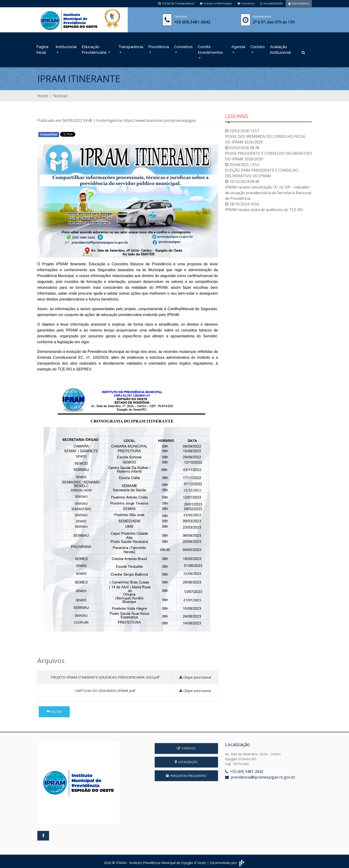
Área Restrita (299, 3)
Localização (186, 760)
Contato (258, 46)
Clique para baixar (195, 675)
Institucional (66, 46)
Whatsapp (91, 133)
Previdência (159, 46)
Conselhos (183, 46)
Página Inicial (42, 48)
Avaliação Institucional (280, 48)
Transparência (131, 46)
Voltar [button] (54, 710)
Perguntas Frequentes (186, 774)
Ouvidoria (246, 3)
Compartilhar (49, 132)
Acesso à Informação (216, 3)
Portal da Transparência (176, 3)
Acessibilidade (271, 3)
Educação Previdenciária (94, 48)
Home (43, 94)
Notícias (60, 94)
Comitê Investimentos (210, 48)
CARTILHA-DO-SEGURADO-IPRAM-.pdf (105, 689)
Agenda (238, 46)
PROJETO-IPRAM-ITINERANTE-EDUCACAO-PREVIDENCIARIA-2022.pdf (105, 675)
